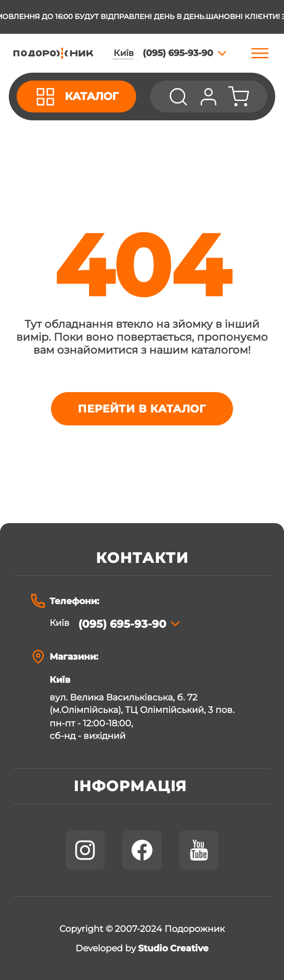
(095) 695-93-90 (122, 624)
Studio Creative (173, 948)
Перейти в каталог (142, 409)
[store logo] (53, 53)
